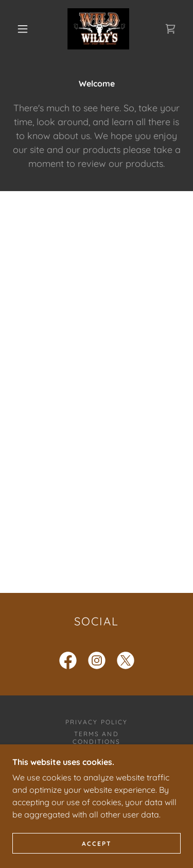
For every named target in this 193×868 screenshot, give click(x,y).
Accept (97, 844)
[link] (98, 29)
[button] (23, 29)
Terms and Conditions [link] (97, 738)
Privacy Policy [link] (96, 722)
